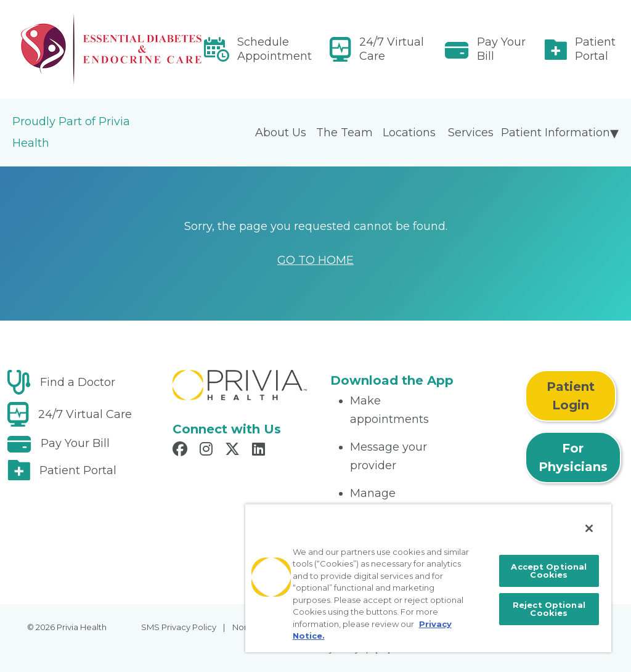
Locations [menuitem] (409, 133)
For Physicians (573, 457)
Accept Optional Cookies (549, 571)
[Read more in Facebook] (182, 451)
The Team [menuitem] (344, 133)
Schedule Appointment (275, 49)
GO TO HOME (315, 260)
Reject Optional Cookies (549, 609)
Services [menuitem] (471, 133)
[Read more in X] (234, 451)
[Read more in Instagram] (208, 451)
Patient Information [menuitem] (556, 133)
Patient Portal (595, 49)
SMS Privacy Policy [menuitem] (179, 627)
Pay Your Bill (501, 49)
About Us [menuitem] (281, 133)
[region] (428, 578)
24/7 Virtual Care (392, 49)
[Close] (589, 528)
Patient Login (571, 396)
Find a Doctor (78, 382)
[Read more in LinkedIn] (260, 451)
